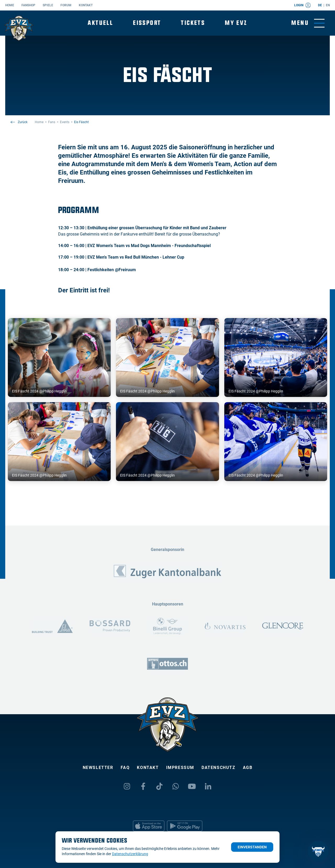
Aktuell (100, 23)
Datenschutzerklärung (130, 854)
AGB (248, 768)
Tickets (193, 23)
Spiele (48, 5)
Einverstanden (252, 847)
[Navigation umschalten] (308, 23)
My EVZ (236, 23)
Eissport (147, 23)
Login (302, 5)
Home (10, 5)
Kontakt (86, 5)
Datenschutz (219, 768)
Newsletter (98, 768)
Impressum (180, 768)
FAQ (125, 768)
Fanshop (28, 5)
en (328, 5)
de (320, 5)
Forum (66, 5)
